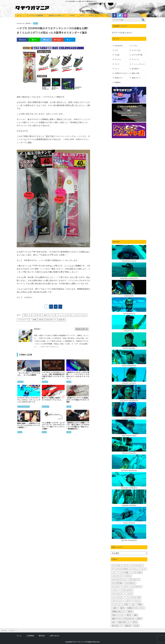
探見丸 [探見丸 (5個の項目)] (130, 611)
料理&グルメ (119, 78)
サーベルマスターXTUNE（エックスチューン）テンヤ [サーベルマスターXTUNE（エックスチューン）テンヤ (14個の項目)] (129, 569)
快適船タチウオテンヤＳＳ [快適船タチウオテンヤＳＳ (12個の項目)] (136, 608)
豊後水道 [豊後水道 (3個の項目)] (128, 626)
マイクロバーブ (23, 320)
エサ (116, 50)
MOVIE (72, 15)
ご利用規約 (30, 636)
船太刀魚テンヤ (51, 320)
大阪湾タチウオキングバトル (124, 73)
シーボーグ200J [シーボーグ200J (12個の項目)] (136, 572)
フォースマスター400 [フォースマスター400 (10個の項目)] (133, 597)
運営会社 (42, 636)
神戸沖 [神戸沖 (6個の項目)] (135, 622)
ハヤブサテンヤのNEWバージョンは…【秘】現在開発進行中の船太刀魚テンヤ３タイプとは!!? (53, 375)
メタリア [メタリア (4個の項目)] (128, 601)
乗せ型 (41, 320)
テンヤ (36, 23)
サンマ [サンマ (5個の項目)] (126, 565)
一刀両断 (34, 320)
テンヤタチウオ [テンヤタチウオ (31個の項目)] (136, 587)
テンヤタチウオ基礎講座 (35, 15)
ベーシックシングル (63, 315)
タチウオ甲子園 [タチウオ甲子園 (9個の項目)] (117, 583)
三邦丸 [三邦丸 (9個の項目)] (126, 604)
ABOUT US (93, 15)
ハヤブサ (36, 315)
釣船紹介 (118, 82)
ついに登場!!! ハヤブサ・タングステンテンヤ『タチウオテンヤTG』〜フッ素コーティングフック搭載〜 (53, 426)
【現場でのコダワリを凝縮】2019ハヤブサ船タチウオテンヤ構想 (78, 400)
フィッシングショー (24, 407)
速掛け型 (62, 320)
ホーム (19, 15)
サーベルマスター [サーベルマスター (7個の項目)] (137, 565)
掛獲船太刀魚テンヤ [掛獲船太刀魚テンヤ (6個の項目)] (118, 611)
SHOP (82, 15)
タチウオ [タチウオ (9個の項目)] (128, 576)
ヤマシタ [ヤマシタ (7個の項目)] (137, 601)
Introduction (119, 46)
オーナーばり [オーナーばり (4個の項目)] (116, 565)
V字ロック (27, 315)
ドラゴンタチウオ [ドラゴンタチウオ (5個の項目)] (127, 590)
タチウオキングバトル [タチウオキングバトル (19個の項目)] (119, 580)
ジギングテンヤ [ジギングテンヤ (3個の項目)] (117, 576)
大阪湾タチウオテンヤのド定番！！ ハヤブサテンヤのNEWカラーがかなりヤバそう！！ (78, 375)
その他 (117, 55)
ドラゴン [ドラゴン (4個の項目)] (115, 590)
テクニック (46, 407)
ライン (117, 69)
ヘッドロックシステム (79, 315)
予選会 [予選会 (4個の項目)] (140, 604)
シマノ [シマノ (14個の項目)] (114, 572)
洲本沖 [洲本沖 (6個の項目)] (139, 619)
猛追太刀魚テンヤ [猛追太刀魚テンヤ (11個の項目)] (124, 622)
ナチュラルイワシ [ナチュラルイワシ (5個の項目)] (118, 594)
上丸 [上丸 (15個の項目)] (133, 604)
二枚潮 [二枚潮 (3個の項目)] (114, 608)
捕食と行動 (135, 73)
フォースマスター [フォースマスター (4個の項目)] (118, 597)
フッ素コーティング (48, 315)
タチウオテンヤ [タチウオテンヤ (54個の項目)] (134, 580)
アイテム (45, 382)
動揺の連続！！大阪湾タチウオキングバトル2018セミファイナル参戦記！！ (29, 425)
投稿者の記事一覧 (82, 329)
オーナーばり (136, 50)
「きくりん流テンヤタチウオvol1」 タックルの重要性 (29, 374)
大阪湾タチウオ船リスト (56, 15)
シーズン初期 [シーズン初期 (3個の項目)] (124, 572)
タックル (20, 382)
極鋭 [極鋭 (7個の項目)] (136, 615)
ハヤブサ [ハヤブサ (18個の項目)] (129, 594)
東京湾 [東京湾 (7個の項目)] (129, 615)
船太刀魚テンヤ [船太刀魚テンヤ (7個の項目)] (117, 626)
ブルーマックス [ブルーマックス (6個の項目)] (117, 601)
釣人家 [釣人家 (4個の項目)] (136, 626)
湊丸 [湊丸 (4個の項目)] (114, 622)
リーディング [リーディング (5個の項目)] (116, 604)
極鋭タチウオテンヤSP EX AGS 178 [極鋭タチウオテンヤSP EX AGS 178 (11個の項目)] (123, 619)
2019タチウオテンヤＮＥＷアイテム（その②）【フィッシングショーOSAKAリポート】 (29, 400)
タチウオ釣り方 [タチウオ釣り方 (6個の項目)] (130, 583)
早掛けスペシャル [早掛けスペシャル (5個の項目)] (118, 615)
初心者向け (135, 69)
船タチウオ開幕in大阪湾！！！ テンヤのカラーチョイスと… (53, 399)
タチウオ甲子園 (137, 55)
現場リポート (136, 78)
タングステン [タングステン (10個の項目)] (116, 587)
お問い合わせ (55, 636)
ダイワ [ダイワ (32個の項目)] (126, 587)
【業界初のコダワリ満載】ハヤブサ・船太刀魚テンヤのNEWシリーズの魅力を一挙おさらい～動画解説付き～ (78, 426)
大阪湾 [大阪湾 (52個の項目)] (122, 608)
